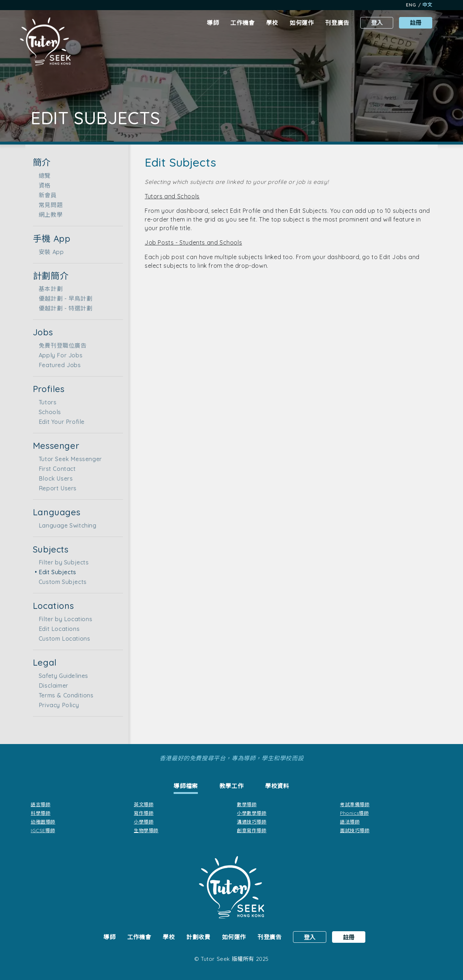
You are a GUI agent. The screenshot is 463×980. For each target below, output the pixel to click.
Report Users (56, 488)
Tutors (46, 402)
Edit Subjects (55, 572)
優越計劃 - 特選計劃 (63, 308)
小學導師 (144, 822)
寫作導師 (144, 813)
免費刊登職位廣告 (61, 345)
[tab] (186, 787)
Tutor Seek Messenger (68, 459)
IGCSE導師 (43, 830)
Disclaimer (51, 685)
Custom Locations (62, 639)
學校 (272, 23)
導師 (213, 23)
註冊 (416, 23)
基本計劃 (48, 289)
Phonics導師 (354, 813)
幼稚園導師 (43, 822)
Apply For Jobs (58, 355)
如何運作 (302, 23)
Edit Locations (57, 629)
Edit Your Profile (60, 422)
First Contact (55, 469)
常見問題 (48, 205)
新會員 (46, 195)
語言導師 (41, 804)
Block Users (54, 478)
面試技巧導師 (355, 830)
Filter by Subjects (62, 562)
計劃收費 (198, 937)
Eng (411, 5)
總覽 (43, 176)
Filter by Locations (63, 619)
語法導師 (350, 822)
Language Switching (65, 525)
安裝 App (49, 252)
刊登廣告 (337, 23)
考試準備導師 (355, 804)
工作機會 (242, 23)
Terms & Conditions (64, 695)
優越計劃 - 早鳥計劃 (63, 298)
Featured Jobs (58, 365)
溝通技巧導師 (252, 822)
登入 (377, 23)
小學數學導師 (252, 813)
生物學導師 (146, 830)
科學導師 (41, 813)
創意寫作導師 (252, 830)
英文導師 (144, 804)
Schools (48, 412)
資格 (43, 185)
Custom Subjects (61, 582)
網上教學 (48, 215)
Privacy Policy (57, 705)
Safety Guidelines (61, 676)
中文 (427, 5)
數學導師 (247, 804)
